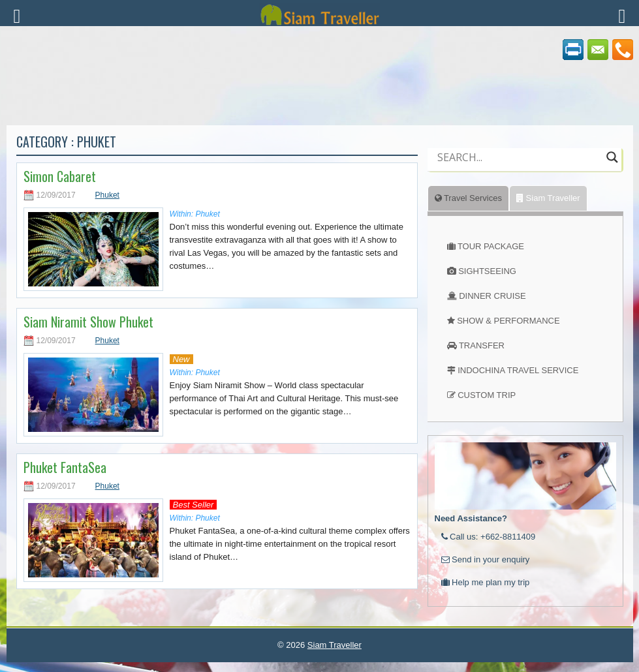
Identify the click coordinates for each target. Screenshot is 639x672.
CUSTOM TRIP (487, 395)
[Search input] (519, 157)
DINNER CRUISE (492, 296)
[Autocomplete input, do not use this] (519, 168)
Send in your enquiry (486, 559)
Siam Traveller (548, 198)
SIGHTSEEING (487, 271)
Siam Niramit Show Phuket (88, 322)
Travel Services (468, 198)
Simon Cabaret (60, 176)
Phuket (107, 195)
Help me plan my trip (486, 582)
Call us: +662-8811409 (489, 537)
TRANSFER (482, 345)
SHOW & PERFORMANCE (508, 321)
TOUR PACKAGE (491, 246)
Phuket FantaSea (65, 467)
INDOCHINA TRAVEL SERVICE (518, 370)
